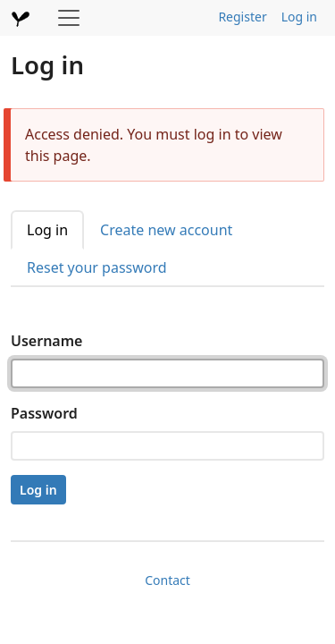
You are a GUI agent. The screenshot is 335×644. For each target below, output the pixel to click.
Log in (299, 17)
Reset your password (97, 267)
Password (44, 413)
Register (242, 17)
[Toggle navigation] (69, 18)
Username (46, 341)
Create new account (166, 230)
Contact (167, 580)
